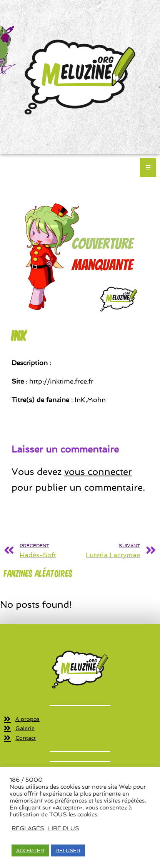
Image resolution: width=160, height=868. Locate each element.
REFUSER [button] (68, 850)
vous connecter (98, 472)
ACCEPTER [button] (30, 850)
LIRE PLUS (64, 828)
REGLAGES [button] (28, 828)
